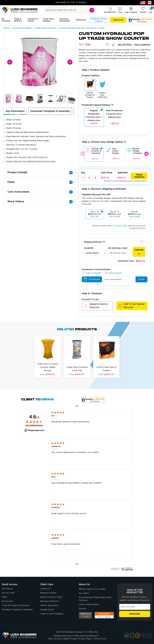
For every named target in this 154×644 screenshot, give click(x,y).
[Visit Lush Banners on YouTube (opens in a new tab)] (132, 635)
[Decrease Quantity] (83, 178)
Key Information (15, 111)
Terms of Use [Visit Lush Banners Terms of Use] (100, 639)
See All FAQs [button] (125, 45)
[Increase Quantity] (95, 178)
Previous (82, 154)
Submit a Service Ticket (51, 597)
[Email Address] (135, 607)
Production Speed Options (98, 105)
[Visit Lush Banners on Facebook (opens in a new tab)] (144, 635)
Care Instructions (40, 192)
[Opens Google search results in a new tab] (85, 615)
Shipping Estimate (93, 242)
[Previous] (9, 62)
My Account (7, 601)
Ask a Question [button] (142, 45)
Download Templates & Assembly (50, 111)
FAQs (40, 182)
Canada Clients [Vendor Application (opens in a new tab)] (47, 610)
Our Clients (84, 593)
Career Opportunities (89, 604)
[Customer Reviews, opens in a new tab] (140, 20)
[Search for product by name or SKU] (69, 10)
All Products (7, 589)
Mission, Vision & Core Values (92, 589)
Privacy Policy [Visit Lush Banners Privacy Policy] (85, 639)
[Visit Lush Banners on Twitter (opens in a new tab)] (150, 635)
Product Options (91, 76)
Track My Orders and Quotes (15, 605)
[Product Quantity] (89, 178)
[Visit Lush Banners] (19, 635)
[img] (34, 422)
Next (146, 154)
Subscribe (135, 614)
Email (140, 279)
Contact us (118, 226)
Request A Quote (48, 593)
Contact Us (45, 589)
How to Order (8, 593)
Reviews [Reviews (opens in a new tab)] (83, 609)
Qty (83, 173)
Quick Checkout (139, 176)
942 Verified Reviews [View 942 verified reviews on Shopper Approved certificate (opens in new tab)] (34, 425)
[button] (6, 20)
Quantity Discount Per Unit (96, 195)
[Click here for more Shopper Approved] (122, 569)
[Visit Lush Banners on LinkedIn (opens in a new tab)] (127, 635)
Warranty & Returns (50, 601)
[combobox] (95, 253)
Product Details (40, 173)
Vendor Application (49, 605)
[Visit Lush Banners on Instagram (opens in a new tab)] (138, 635)
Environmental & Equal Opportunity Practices (95, 599)
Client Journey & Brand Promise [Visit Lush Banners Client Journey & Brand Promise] (62, 639)
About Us (84, 584)
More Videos (40, 202)
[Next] (70, 62)
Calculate (139, 252)
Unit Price (107, 173)
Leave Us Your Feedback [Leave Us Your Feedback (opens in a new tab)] (52, 614)
